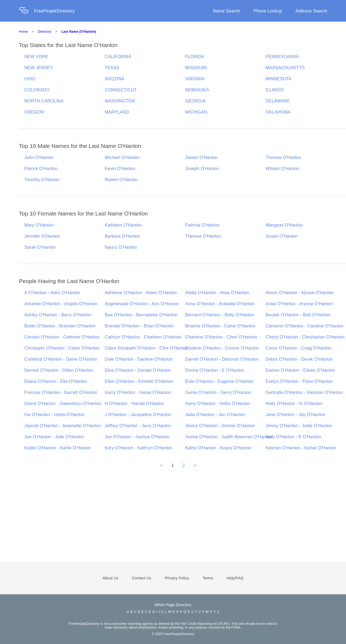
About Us (110, 578)
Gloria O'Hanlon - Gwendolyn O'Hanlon (63, 404)
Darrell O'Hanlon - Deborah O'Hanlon (222, 359)
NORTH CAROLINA (44, 101)
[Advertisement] (173, 522)
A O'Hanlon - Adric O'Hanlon (52, 293)
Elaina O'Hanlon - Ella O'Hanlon (56, 381)
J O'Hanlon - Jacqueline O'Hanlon (138, 415)
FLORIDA (195, 57)
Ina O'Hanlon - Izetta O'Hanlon (54, 415)
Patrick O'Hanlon (41, 169)
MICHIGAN (196, 112)
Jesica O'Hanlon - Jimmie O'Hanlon (220, 426)
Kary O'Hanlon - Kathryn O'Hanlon (139, 448)
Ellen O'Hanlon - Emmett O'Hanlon (139, 381)
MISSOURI (196, 68)
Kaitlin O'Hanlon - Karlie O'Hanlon (58, 448)
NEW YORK (36, 57)
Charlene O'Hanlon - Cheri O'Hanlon (221, 337)
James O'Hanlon (202, 157)
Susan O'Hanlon (282, 236)
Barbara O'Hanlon (123, 236)
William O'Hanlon (283, 169)
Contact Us (142, 578)
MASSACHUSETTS (285, 68)
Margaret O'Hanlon (284, 225)
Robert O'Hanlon (121, 180)
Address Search (311, 11)
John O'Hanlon (39, 157)
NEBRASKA (197, 90)
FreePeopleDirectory (54, 11)
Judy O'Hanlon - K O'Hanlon (293, 437)
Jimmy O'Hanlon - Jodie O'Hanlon (299, 426)
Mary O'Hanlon (39, 225)
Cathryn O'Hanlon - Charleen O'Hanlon (143, 337)
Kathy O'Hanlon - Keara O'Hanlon (218, 448)
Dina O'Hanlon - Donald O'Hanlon (138, 370)
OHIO (30, 79)
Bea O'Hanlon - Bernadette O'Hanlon (141, 315)
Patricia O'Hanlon (202, 225)
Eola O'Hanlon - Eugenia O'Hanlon (219, 381)
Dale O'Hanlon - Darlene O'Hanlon (139, 359)
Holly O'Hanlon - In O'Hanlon (294, 404)
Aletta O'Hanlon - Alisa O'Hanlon (217, 293)
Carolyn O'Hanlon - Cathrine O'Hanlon (62, 337)
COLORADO (37, 90)
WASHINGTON (120, 101)
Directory (45, 32)
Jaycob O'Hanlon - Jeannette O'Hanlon (63, 426)
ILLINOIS (275, 90)
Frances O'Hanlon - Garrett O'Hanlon (61, 392)
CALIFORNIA (118, 57)
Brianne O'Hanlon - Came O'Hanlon (220, 326)
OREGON (34, 112)
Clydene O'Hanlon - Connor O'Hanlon (222, 348)
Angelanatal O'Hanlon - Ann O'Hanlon (142, 304)
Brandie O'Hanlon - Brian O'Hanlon (139, 326)
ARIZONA (115, 79)
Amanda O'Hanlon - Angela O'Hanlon (61, 304)
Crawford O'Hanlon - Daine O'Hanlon (61, 359)
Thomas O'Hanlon (283, 157)
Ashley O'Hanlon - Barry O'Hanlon (58, 315)
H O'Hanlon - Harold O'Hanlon (135, 404)
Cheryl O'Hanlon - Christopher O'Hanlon (305, 337)
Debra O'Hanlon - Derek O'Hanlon (299, 359)
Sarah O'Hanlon (40, 247)
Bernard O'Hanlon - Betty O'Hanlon (220, 315)
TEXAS (112, 68)
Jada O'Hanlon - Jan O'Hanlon (215, 415)
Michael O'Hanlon (122, 157)
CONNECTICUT (121, 90)
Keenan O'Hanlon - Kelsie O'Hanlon (301, 448)
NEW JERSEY (39, 68)
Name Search (227, 11)
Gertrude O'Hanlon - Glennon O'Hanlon (304, 392)
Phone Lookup (268, 11)
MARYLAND (117, 112)
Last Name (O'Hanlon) (79, 32)
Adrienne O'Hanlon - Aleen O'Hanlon (141, 293)
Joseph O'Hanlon (202, 169)
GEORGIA (195, 101)
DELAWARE (278, 101)
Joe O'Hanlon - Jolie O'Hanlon (54, 437)
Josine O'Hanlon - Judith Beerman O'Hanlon (229, 437)
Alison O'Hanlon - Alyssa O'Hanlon (300, 293)
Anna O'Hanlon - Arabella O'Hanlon (220, 304)
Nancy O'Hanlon (121, 247)
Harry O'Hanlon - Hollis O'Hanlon (218, 404)
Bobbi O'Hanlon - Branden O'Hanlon (60, 326)
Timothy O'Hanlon (42, 180)
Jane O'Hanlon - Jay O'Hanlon (296, 415)
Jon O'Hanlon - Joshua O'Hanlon (137, 437)
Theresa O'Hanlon (203, 236)
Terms (208, 578)
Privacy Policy (177, 578)
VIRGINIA (195, 79)
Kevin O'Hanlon (120, 169)
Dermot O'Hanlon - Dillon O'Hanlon (59, 370)
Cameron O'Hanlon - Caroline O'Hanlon (305, 326)
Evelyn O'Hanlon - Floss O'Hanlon (299, 381)
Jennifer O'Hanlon (42, 236)
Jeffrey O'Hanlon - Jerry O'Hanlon (138, 426)
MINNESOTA (279, 79)
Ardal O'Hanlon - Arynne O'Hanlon (299, 304)
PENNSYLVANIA (282, 57)
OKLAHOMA (278, 112)
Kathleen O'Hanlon (123, 225)
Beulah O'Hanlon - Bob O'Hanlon (298, 315)
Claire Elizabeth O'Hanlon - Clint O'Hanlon (147, 348)
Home (23, 32)
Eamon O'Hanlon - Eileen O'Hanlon (300, 370)
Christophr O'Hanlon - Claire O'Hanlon (62, 348)
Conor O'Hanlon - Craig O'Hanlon (299, 348)
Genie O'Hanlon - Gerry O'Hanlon (218, 392)
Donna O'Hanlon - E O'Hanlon (215, 370)
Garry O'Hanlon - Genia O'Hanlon (138, 392)
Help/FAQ (235, 578)
